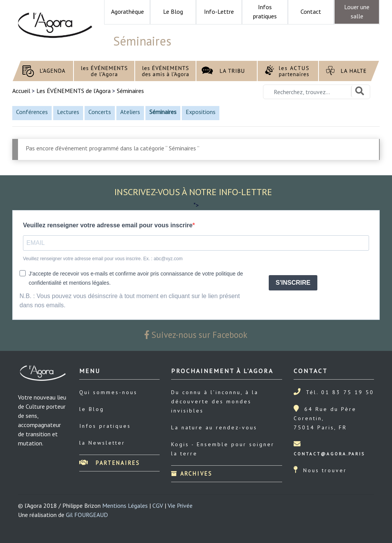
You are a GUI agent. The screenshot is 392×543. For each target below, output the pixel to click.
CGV (158, 505)
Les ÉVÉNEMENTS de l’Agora (73, 91)
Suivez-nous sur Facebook (196, 335)
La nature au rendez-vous (214, 427)
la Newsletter (102, 443)
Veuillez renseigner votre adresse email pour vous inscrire (108, 225)
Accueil (22, 91)
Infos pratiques (105, 426)
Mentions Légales (125, 505)
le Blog (92, 409)
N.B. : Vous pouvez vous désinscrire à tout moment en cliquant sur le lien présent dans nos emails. (130, 301)
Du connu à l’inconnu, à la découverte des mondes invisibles (215, 401)
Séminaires (130, 91)
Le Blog (173, 11)
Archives (192, 474)
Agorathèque (127, 11)
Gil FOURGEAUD (87, 515)
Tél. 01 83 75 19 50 (340, 392)
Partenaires (110, 463)
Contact (311, 11)
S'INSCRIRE (293, 283)
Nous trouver (325, 470)
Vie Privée (180, 505)
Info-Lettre (219, 11)
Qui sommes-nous (108, 392)
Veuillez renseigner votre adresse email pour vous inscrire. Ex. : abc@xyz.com (103, 259)
